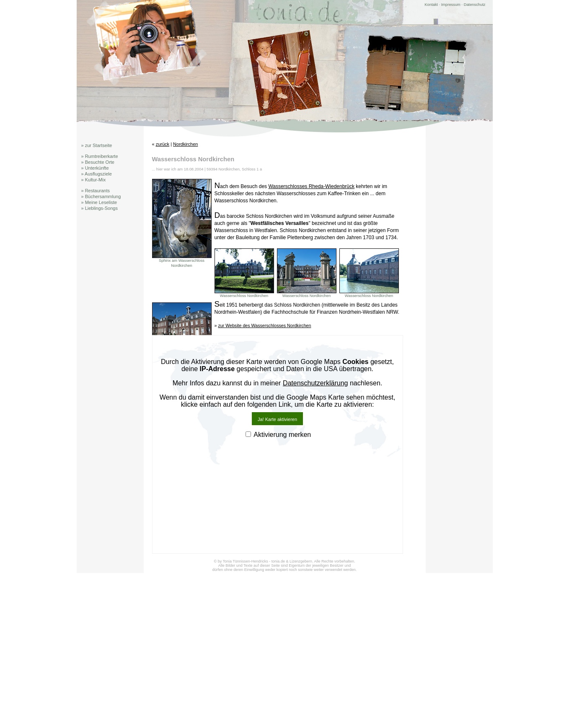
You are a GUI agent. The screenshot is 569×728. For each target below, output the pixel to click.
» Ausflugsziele (97, 174)
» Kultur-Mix (94, 180)
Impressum (451, 5)
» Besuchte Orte (98, 162)
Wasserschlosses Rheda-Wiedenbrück (311, 186)
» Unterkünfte (95, 168)
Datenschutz (475, 5)
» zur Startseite (97, 145)
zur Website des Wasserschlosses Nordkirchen (264, 325)
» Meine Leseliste (99, 202)
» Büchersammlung (101, 196)
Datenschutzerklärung (316, 383)
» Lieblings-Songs (100, 208)
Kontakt (431, 5)
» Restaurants (96, 191)
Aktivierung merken (282, 435)
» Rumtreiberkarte (100, 156)
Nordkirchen (185, 144)
